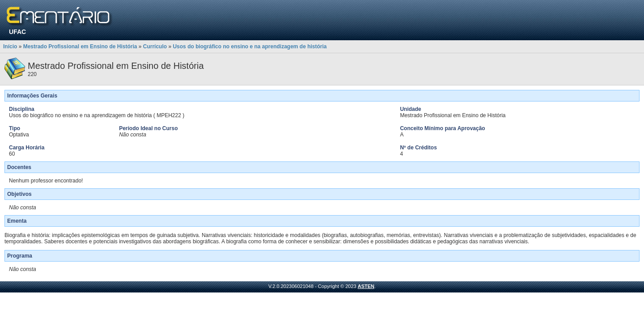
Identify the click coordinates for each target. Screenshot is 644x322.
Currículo (155, 47)
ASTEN (366, 286)
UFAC (17, 32)
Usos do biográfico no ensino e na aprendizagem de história (250, 47)
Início (10, 47)
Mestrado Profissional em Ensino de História (80, 47)
